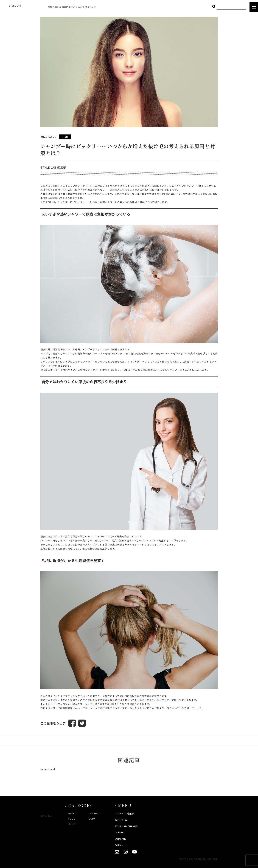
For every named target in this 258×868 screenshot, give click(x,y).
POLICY (119, 845)
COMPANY (120, 839)
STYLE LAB (15, 6)
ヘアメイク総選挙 (124, 813)
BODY (92, 819)
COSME (93, 813)
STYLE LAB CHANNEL (127, 826)
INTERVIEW (121, 820)
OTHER (72, 824)
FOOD (72, 819)
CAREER (119, 833)
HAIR (71, 813)
